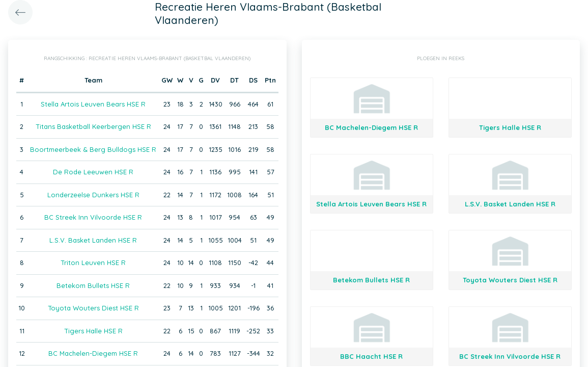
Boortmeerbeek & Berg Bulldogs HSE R (93, 149)
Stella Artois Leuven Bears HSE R (93, 104)
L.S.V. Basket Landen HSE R (93, 240)
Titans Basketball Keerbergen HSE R (93, 126)
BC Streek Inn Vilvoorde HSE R (93, 217)
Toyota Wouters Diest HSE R (93, 308)
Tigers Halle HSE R (93, 331)
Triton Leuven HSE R (93, 263)
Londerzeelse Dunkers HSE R (93, 195)
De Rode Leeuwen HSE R (93, 172)
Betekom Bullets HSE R (93, 285)
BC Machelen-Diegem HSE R (93, 353)
